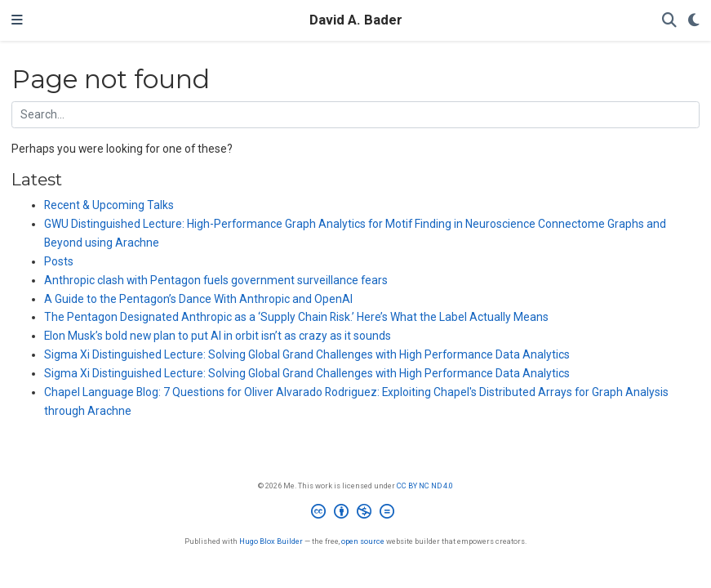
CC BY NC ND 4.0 (425, 486)
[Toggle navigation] (17, 20)
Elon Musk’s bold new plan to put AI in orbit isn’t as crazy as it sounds (218, 336)
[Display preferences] (694, 21)
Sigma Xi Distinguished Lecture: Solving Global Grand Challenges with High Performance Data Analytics (307, 354)
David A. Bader (356, 20)
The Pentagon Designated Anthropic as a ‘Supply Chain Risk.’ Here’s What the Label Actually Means (296, 317)
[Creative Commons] (356, 514)
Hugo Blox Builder (271, 541)
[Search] (669, 21)
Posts (59, 261)
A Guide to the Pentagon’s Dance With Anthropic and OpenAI (198, 299)
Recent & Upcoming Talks (109, 205)
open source (363, 541)
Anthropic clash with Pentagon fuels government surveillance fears (216, 280)
